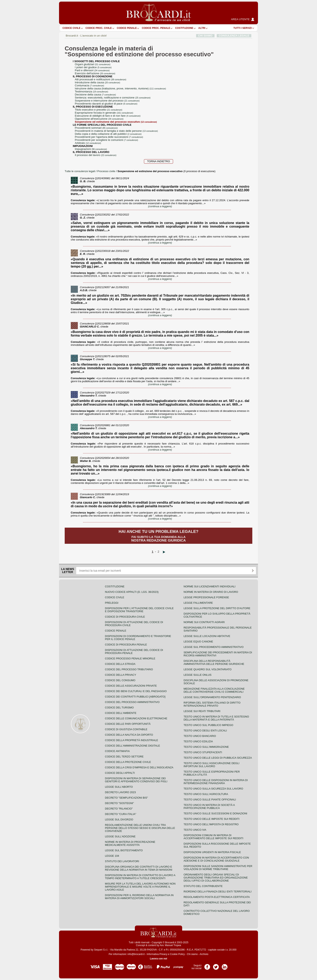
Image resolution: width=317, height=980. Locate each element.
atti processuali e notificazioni (100, 79)
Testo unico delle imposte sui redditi (211, 819)
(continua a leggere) (160, 206)
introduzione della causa (97, 82)
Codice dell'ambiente (121, 713)
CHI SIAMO (205, 36)
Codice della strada (120, 664)
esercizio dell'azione (95, 73)
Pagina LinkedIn (225, 965)
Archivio (204, 954)
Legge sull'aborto (119, 787)
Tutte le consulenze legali (80, 171)
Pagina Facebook (207, 965)
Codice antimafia (117, 751)
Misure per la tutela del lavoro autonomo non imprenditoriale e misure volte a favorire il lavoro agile (140, 887)
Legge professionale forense (206, 597)
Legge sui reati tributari (202, 711)
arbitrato (88, 143)
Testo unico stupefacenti (203, 752)
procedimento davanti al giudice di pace (106, 104)
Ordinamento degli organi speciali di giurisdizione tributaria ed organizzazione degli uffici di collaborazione (216, 878)
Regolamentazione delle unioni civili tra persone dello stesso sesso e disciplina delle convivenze (140, 828)
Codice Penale (127, 28)
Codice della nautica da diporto (129, 735)
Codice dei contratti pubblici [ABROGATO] (135, 697)
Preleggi (112, 603)
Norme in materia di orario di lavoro (211, 592)
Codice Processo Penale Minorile (130, 658)
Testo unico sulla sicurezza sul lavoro (213, 789)
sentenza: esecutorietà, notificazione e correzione (113, 98)
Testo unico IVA (195, 830)
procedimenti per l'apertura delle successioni (109, 137)
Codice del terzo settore (124, 757)
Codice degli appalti (120, 773)
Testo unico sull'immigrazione (206, 747)
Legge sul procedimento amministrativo (214, 647)
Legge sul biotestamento (124, 850)
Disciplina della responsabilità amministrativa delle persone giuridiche (214, 662)
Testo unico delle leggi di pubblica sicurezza (218, 758)
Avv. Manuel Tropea (170, 945)
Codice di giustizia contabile (126, 729)
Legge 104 (112, 856)
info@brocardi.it (136, 954)
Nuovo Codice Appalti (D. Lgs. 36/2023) (132, 592)
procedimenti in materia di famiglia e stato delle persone (116, 131)
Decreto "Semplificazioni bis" (126, 798)
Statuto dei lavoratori (122, 861)
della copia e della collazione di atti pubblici (108, 134)
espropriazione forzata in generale (104, 113)
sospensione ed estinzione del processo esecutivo (116, 122)
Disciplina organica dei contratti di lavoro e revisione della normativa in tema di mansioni (139, 868)
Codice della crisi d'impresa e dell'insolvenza (139, 767)
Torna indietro (158, 161)
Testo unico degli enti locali (205, 731)
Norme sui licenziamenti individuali (209, 586)
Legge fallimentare (198, 603)
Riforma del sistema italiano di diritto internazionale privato (212, 704)
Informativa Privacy (157, 954)
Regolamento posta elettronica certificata (217, 897)
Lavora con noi (158, 959)
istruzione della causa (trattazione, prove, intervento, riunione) (120, 88)
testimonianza (91, 92)
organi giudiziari (93, 64)
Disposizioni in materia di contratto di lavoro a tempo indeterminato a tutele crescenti (140, 877)
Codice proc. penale (156, 28)
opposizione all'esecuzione (99, 119)
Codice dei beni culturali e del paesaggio (136, 691)
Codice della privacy (120, 675)
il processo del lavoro (96, 155)
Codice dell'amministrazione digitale (132, 746)
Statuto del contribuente (203, 886)
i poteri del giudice (93, 67)
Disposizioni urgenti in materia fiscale (212, 852)
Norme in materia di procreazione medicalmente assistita (130, 843)
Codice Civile (71, 28)
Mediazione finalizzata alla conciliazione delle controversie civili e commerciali (214, 690)
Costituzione (184, 28)
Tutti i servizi (243, 28)
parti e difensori (92, 70)
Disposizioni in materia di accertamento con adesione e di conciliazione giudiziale (216, 859)
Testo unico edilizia (198, 741)
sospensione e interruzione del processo (107, 101)
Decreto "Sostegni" (119, 803)
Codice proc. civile (99, 28)
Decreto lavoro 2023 (120, 792)
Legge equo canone (198, 642)
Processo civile (107, 171)
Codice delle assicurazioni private (131, 686)
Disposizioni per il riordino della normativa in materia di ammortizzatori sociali (139, 897)
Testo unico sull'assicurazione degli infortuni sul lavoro (211, 765)
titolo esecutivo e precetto (99, 110)
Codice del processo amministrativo (132, 702)
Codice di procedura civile (125, 617)
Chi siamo (192, 954)
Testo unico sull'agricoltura (206, 794)
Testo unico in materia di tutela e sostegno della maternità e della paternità (216, 718)
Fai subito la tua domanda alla (158, 536)
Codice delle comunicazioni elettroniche (136, 718)
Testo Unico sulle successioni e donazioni (215, 813)
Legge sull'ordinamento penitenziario (212, 697)
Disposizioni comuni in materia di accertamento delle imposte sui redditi (213, 837)
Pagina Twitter (216, 965)
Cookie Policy (177, 954)
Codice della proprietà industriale (132, 740)
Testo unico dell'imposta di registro (211, 824)
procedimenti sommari (96, 128)
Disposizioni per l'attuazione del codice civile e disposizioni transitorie (139, 610)
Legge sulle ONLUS (198, 675)
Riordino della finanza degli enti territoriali (218, 892)
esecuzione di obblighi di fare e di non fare (108, 116)
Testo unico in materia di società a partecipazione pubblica (209, 806)
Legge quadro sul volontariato (208, 669)
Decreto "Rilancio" (119, 809)
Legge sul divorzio (119, 819)
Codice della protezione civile (128, 762)
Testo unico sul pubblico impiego (208, 725)
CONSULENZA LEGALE (234, 36)
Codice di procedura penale (126, 645)
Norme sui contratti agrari (204, 622)
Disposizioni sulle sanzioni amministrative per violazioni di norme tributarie (218, 868)
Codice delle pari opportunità (128, 724)
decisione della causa (95, 95)
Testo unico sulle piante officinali (210, 800)
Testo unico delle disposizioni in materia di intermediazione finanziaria (216, 782)
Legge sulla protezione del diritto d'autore (217, 608)
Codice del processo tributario (129, 669)
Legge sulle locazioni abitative (207, 636)
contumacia (89, 85)
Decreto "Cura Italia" (121, 814)
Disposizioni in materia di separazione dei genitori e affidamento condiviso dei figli (136, 780)
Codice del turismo (119, 708)
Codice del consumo (120, 680)
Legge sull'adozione (120, 836)
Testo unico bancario (200, 736)
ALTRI (202, 28)
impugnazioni (91, 149)
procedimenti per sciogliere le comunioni (106, 140)
